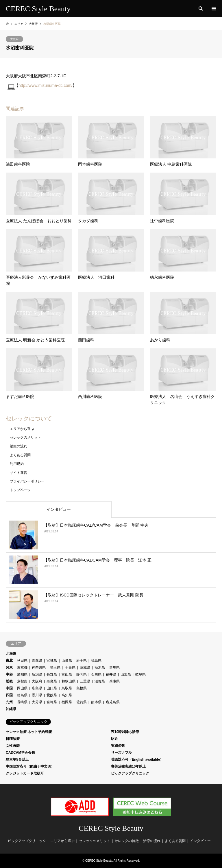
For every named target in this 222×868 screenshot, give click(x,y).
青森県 (37, 661)
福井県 (111, 674)
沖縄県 (11, 709)
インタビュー (59, 509)
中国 (9, 688)
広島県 (37, 688)
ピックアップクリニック (130, 773)
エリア (19, 24)
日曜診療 (13, 739)
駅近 (114, 739)
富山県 (67, 674)
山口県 (52, 688)
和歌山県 (69, 681)
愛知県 (22, 674)
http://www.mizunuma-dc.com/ (46, 85)
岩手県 (82, 661)
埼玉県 (55, 667)
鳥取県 (67, 688)
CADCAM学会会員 (20, 753)
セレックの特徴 (127, 841)
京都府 (22, 681)
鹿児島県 (113, 702)
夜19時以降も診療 (125, 732)
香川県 (37, 695)
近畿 (9, 681)
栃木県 (100, 667)
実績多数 (118, 746)
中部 (9, 674)
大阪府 (14, 39)
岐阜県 (140, 674)
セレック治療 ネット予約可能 (29, 732)
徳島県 (22, 695)
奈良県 (52, 681)
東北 (9, 661)
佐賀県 (82, 702)
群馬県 (114, 667)
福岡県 (67, 702)
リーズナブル (121, 753)
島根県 (82, 688)
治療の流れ (18, 446)
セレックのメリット (25, 437)
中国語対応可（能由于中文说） (30, 766)
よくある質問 (20, 455)
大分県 (37, 702)
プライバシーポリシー (27, 481)
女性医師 (13, 746)
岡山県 (22, 688)
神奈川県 (39, 667)
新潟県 (37, 674)
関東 (9, 667)
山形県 (67, 661)
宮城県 (52, 661)
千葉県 (70, 667)
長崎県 (22, 702)
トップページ (20, 490)
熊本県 (96, 702)
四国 (9, 695)
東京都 (22, 667)
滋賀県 (100, 681)
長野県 (52, 674)
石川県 (96, 674)
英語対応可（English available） (137, 759)
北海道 (11, 654)
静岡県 (82, 674)
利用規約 (17, 464)
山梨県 (126, 674)
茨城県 (85, 667)
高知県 (67, 695)
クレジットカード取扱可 (25, 773)
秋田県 (22, 661)
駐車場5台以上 (17, 759)
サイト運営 (18, 473)
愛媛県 (52, 695)
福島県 (96, 661)
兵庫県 (114, 681)
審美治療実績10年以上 (128, 766)
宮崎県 (52, 702)
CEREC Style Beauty (111, 828)
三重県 (85, 681)
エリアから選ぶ (22, 429)
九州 (9, 702)
